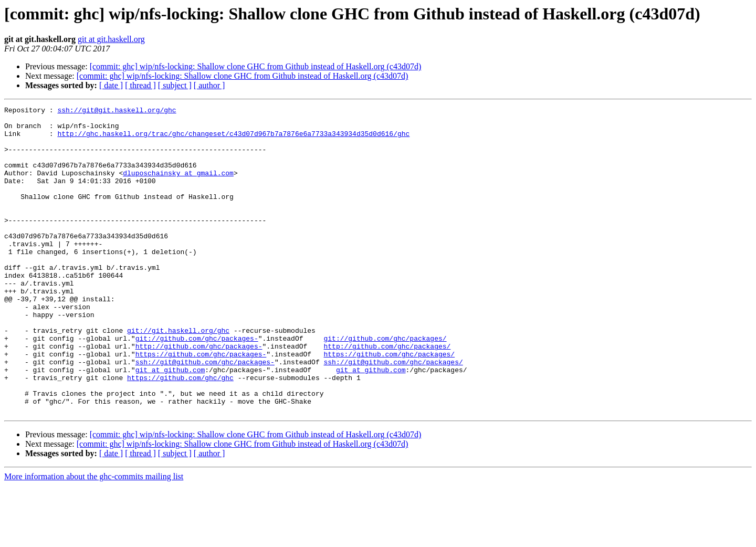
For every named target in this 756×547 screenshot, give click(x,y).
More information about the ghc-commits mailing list (94, 538)
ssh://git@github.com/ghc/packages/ (393, 414)
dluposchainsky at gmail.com (178, 187)
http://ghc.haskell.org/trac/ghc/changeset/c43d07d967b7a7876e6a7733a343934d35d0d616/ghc (233, 140)
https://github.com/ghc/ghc (180, 433)
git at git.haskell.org (111, 39)
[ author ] (209, 85)
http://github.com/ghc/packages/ (387, 395)
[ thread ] (140, 85)
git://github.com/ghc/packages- (197, 385)
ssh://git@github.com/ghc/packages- (205, 414)
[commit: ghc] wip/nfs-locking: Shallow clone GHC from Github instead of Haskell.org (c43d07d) (256, 66)
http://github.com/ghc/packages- (199, 395)
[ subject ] (175, 85)
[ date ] (111, 85)
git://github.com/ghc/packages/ (385, 385)
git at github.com (170, 423)
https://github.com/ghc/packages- (201, 404)
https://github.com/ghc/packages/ (389, 404)
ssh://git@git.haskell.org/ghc (117, 111)
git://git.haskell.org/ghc (178, 376)
